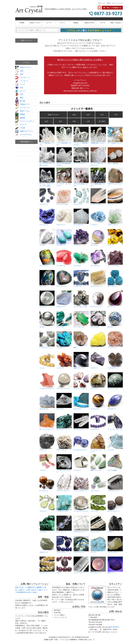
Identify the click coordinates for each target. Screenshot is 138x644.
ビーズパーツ (23, 108)
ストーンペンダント (25, 121)
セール (103, 23)
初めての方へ (20, 587)
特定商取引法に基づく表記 (27, 592)
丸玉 (19, 88)
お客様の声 (31, 587)
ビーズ (49, 23)
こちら (111, 632)
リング (20, 84)
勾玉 (19, 94)
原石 (19, 74)
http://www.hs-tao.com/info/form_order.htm (80, 91)
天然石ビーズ (23, 104)
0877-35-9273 (114, 627)
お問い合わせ (31, 590)
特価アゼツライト (24, 131)
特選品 (76, 23)
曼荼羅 (20, 118)
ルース (62, 23)
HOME (22, 23)
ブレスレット (23, 77)
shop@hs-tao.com (80, 83)
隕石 (19, 98)
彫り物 (20, 101)
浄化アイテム (23, 111)
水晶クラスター (35, 23)
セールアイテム (23, 135)
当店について (43, 590)
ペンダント (22, 81)
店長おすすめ (89, 23)
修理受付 (39, 587)
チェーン (21, 124)
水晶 (19, 71)
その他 (20, 128)
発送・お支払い (116, 23)
